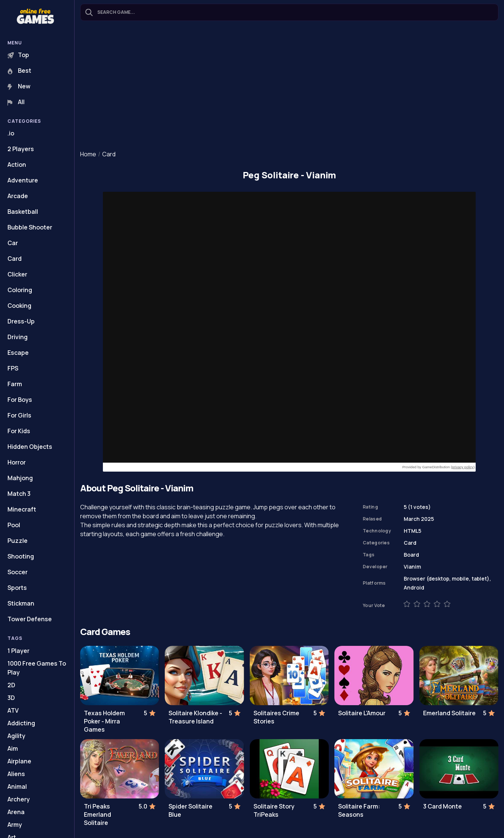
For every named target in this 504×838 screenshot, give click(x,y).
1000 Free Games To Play (37, 668)
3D (11, 698)
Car (13, 243)
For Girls (19, 415)
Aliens (16, 774)
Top (18, 55)
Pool (14, 525)
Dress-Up (21, 321)
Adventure (23, 180)
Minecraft (22, 509)
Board (411, 555)
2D (11, 685)
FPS (13, 368)
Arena (16, 812)
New (19, 86)
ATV (13, 710)
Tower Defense (30, 619)
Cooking (19, 306)
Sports (17, 588)
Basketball (23, 212)
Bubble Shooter (30, 227)
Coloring (20, 290)
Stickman (21, 603)
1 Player (18, 651)
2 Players (21, 149)
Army (15, 825)
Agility (16, 736)
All (16, 102)
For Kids (19, 431)
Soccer (18, 572)
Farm (15, 384)
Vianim (412, 567)
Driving (18, 337)
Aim (13, 748)
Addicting (21, 723)
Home (88, 154)
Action (17, 165)
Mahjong (20, 478)
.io (11, 133)
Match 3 (19, 494)
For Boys (20, 400)
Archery (19, 799)
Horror (17, 462)
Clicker (17, 274)
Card (15, 259)
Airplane (19, 761)
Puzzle (18, 541)
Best (19, 71)
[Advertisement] (289, 86)
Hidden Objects (30, 447)
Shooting (21, 556)
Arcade (18, 196)
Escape (18, 353)
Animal (17, 787)
